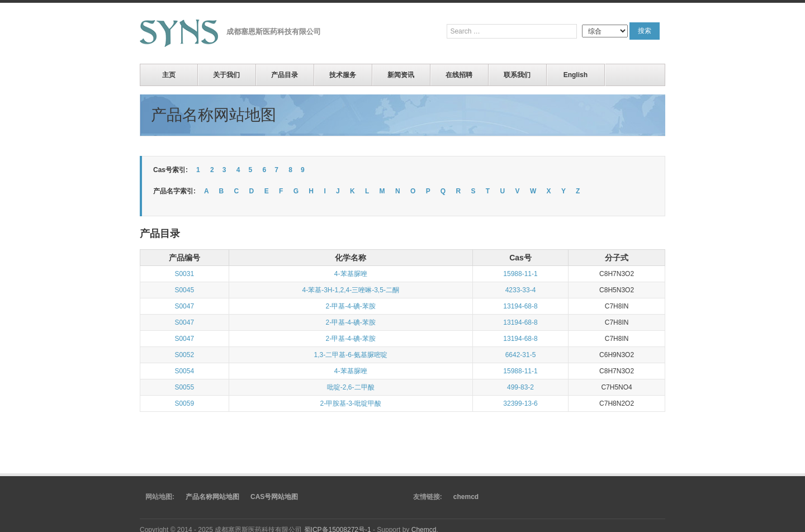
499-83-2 (520, 387)
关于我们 (226, 75)
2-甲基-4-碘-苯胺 (351, 306)
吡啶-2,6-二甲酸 (351, 387)
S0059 (184, 403)
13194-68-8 (520, 306)
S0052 (184, 355)
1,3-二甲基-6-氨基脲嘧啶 (351, 355)
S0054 (184, 371)
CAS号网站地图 (274, 497)
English (576, 75)
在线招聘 (459, 75)
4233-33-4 (521, 290)
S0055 (184, 387)
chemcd (466, 497)
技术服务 (343, 75)
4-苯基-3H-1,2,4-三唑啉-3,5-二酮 (351, 290)
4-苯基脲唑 (351, 274)
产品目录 (285, 75)
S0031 (184, 274)
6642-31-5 (521, 355)
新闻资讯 (401, 75)
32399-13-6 (520, 403)
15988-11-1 (520, 274)
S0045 (184, 290)
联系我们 (517, 75)
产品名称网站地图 (212, 497)
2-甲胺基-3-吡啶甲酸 (351, 403)
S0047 (184, 306)
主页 (169, 75)
